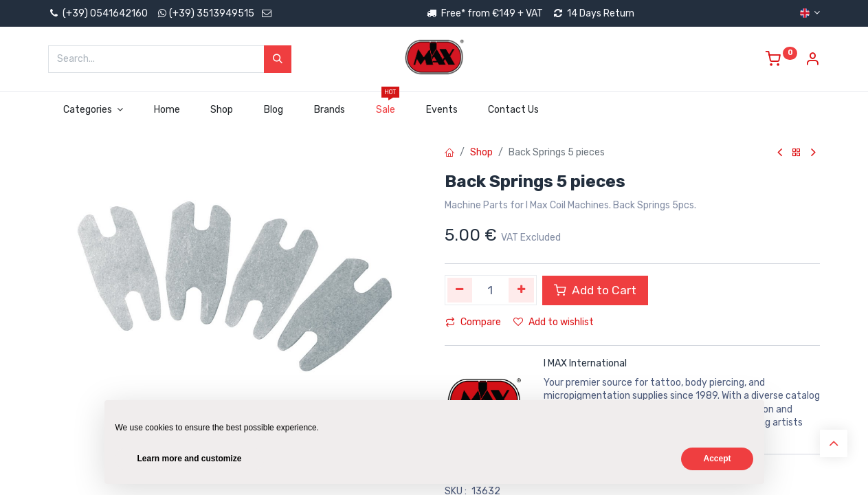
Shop (481, 152)
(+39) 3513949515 (212, 13)
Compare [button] (473, 322)
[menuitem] (167, 110)
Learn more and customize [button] (190, 459)
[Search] (278, 59)
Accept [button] (717, 459)
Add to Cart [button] (595, 290)
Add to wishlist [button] (554, 322)
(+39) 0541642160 (98, 13)
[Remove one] (460, 290)
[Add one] (521, 290)
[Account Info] (812, 61)
